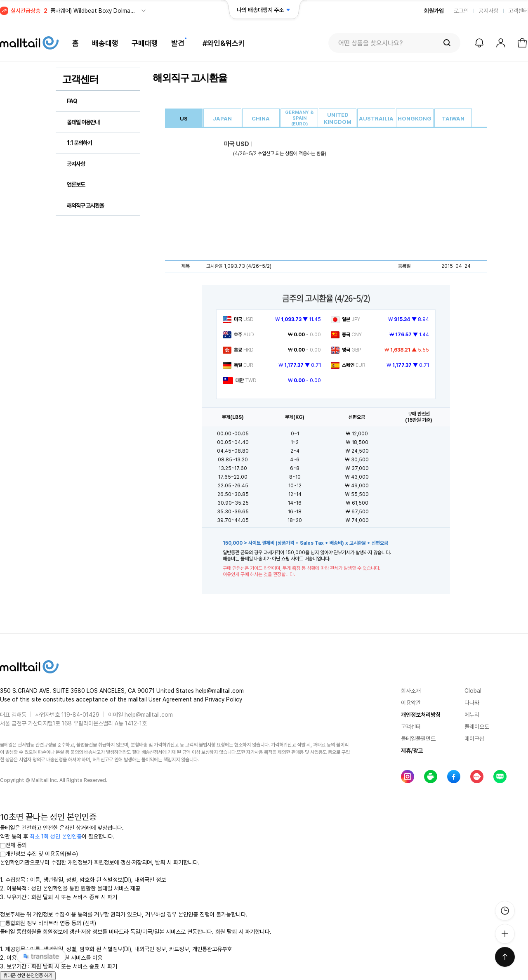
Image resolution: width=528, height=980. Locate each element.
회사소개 (411, 691)
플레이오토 (477, 727)
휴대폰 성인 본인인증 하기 (28, 975)
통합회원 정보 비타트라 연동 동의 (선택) (48, 923)
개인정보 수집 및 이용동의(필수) (39, 854)
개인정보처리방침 (421, 715)
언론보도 (76, 184)
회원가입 (434, 11)
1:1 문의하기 (79, 143)
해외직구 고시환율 (85, 205)
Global (473, 691)
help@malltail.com (149, 715)
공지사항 (488, 11)
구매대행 (145, 43)
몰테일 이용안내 (83, 122)
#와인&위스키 (224, 43)
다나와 (472, 703)
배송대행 (105, 43)
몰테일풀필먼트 (418, 739)
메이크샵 (474, 739)
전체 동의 (13, 845)
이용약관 (411, 703)
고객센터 (518, 11)
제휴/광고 (412, 751)
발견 (178, 43)
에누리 (472, 715)
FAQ (72, 101)
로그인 (461, 11)
